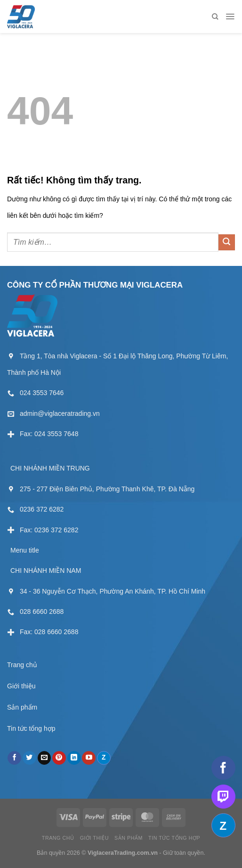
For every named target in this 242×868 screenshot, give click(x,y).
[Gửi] (227, 243)
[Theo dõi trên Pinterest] (59, 758)
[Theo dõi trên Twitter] (29, 758)
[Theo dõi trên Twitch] (223, 797)
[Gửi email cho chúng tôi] (44, 758)
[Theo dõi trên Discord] (104, 758)
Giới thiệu (21, 686)
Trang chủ (22, 665)
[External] (35, 393)
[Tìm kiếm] (215, 17)
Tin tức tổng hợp (31, 728)
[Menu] (230, 17)
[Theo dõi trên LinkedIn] (74, 758)
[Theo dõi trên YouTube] (89, 758)
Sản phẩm (22, 707)
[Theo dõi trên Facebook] (14, 758)
